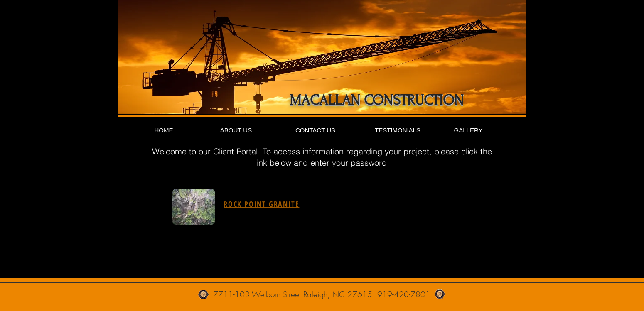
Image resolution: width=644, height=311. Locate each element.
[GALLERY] (468, 130)
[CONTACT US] (315, 130)
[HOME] (164, 130)
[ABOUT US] (236, 130)
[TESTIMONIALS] (398, 130)
